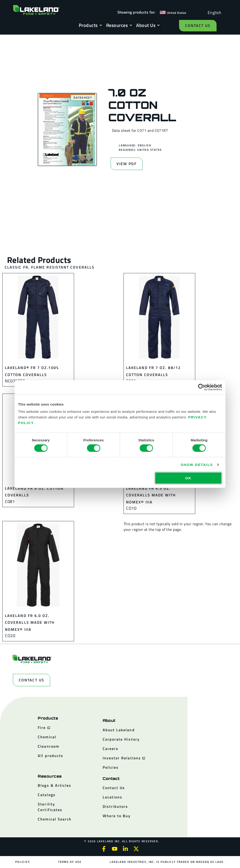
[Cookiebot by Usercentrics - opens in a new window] (201, 387)
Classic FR (17, 267)
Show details (197, 464)
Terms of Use (70, 862)
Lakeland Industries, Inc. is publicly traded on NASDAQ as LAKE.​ (167, 862)
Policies (22, 862)
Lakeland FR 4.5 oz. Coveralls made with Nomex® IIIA (151, 495)
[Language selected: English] (213, 12)
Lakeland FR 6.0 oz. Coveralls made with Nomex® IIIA (30, 622)
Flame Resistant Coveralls (63, 267)
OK (188, 478)
